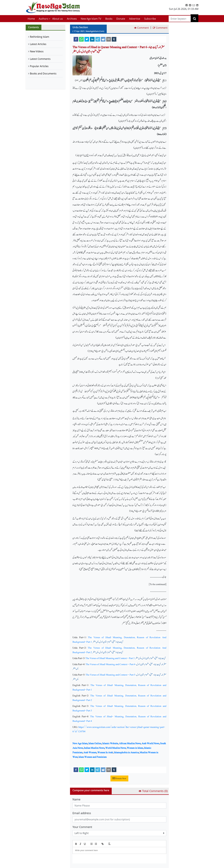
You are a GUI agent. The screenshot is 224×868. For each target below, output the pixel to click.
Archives (72, 19)
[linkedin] (92, 39)
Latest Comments (40, 59)
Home (31, 19)
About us (58, 19)
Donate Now (119, 778)
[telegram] (98, 39)
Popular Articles (39, 66)
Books (109, 19)
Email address (82, 813)
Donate (121, 19)
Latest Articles (38, 44)
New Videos (37, 51)
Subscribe (150, 19)
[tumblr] (114, 39)
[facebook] (76, 39)
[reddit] (103, 39)
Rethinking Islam (40, 37)
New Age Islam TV (91, 19)
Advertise (135, 19)
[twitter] (87, 39)
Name (76, 799)
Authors (43, 19)
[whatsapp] (81, 39)
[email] (109, 39)
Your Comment (82, 827)
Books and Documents (43, 74)
